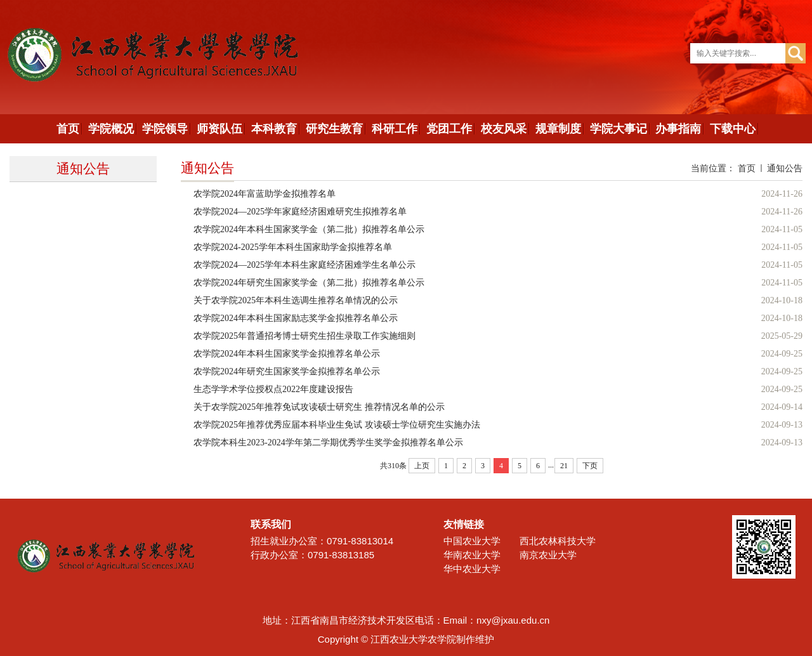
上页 (422, 466)
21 (564, 466)
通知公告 (785, 168)
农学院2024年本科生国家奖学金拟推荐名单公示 (287, 354)
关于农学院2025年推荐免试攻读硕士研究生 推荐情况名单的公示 (319, 407)
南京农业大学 (548, 555)
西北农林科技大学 (558, 541)
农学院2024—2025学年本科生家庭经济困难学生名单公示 (304, 265)
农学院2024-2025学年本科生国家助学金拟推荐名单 (293, 247)
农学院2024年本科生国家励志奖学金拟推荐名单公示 (296, 318)
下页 (590, 466)
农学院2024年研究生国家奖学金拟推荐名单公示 (287, 371)
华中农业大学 (472, 569)
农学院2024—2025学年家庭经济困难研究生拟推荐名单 (300, 212)
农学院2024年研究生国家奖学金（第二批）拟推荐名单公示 (309, 283)
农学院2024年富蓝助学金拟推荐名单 (265, 194)
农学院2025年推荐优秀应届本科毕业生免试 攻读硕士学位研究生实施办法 (337, 425)
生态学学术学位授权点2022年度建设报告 (273, 389)
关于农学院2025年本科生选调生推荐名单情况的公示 (296, 300)
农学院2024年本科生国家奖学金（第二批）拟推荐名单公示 (309, 229)
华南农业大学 (472, 555)
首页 (747, 168)
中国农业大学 (472, 541)
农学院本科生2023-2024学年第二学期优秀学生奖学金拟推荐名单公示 (328, 443)
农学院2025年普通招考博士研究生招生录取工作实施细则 (304, 336)
